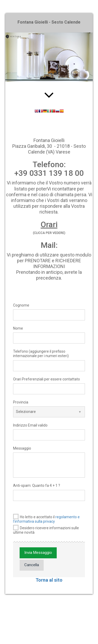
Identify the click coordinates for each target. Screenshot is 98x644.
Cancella (32, 565)
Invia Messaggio (38, 553)
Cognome (21, 305)
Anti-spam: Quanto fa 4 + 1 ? (37, 485)
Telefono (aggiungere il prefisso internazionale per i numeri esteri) (41, 354)
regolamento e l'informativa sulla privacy (46, 519)
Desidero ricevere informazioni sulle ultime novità (46, 530)
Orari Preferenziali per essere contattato (47, 379)
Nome (18, 328)
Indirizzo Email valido (30, 425)
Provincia (21, 402)
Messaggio (22, 448)
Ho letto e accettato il (46, 519)
